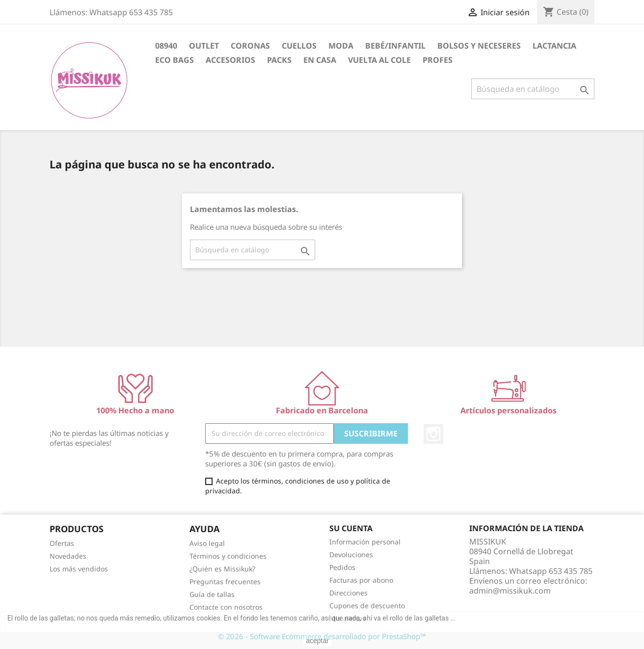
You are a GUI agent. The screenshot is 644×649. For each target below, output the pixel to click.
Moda (341, 46)
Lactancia (554, 46)
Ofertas (62, 543)
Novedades (68, 556)
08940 (166, 46)
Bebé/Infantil (395, 46)
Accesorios (230, 60)
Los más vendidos (79, 569)
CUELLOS (299, 46)
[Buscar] (533, 89)
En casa (320, 60)
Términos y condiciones (228, 556)
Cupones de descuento (367, 606)
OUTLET (204, 46)
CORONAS (250, 46)
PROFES (438, 60)
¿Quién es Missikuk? (222, 569)
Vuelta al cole (379, 60)
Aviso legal (207, 543)
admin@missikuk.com (510, 591)
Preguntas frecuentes (225, 581)
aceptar (317, 641)
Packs (279, 60)
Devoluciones (351, 554)
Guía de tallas (212, 594)
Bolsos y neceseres (479, 46)
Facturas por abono (361, 580)
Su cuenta (351, 528)
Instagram (433, 434)
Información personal (365, 542)
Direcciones (349, 593)
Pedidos (342, 567)
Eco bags (174, 60)
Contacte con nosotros (226, 607)
